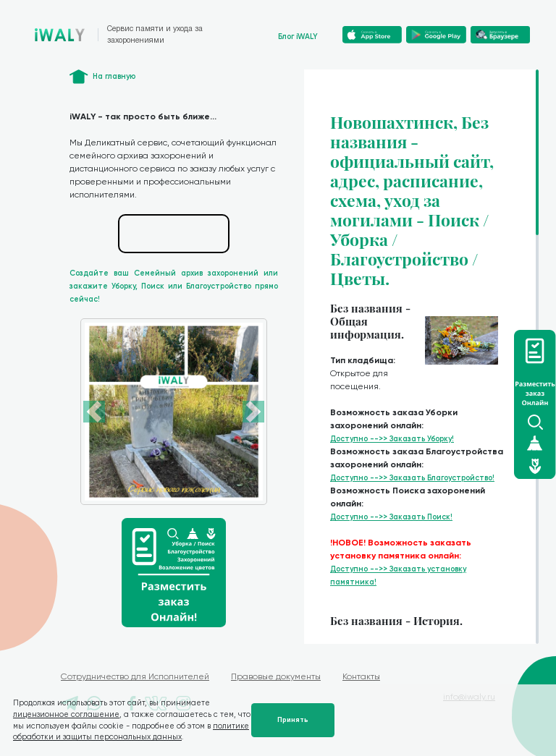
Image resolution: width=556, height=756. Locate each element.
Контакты (361, 676)
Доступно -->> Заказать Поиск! (391, 517)
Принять (293, 720)
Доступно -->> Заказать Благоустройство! (412, 478)
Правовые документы (276, 676)
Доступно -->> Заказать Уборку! (392, 439)
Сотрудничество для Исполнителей (135, 676)
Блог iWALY (298, 37)
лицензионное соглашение (66, 714)
